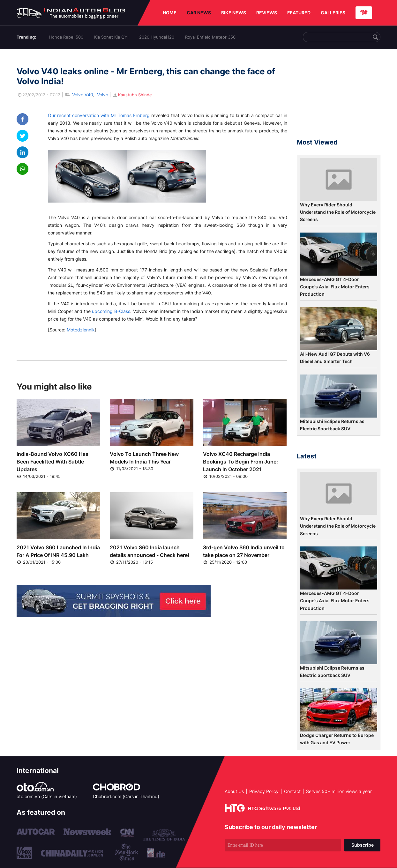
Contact (292, 791)
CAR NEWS (199, 13)
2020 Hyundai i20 (157, 37)
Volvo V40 (83, 95)
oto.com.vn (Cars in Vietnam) (47, 796)
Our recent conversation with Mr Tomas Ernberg (99, 115)
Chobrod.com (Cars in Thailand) (126, 796)
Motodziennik (81, 330)
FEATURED (299, 13)
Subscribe (363, 845)
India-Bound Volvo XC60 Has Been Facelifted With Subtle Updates (52, 462)
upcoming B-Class (111, 311)
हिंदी (364, 13)
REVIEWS (267, 13)
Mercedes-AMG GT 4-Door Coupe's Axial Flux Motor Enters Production (335, 287)
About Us (234, 791)
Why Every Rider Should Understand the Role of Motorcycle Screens (338, 212)
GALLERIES (333, 13)
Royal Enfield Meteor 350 (210, 37)
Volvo (103, 95)
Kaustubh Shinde (132, 95)
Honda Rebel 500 (66, 37)
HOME (170, 13)
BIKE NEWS (234, 13)
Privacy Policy (264, 791)
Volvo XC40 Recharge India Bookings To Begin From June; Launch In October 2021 (240, 462)
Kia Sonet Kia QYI (111, 37)
